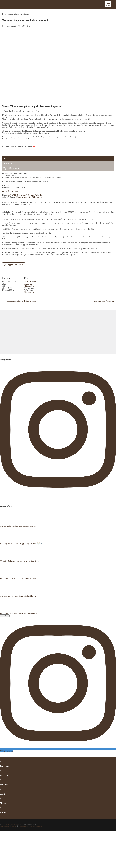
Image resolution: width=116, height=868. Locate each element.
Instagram (5, 766)
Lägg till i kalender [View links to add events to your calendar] (14, 265)
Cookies (14, 826)
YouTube (4, 785)
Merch (3, 803)
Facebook (4, 775)
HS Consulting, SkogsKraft (10, 824)
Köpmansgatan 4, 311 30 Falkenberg (29, 197)
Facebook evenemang (10, 191)
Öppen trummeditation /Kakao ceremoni (21, 301)
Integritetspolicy (5, 826)
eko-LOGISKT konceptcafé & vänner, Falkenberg (25, 195)
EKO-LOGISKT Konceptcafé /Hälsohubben (30, 284)
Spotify (3, 794)
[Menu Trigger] (108, 4)
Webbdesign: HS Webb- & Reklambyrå (30, 826)
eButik (3, 812)
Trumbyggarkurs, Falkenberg (103, 301)
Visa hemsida (29, 292)
